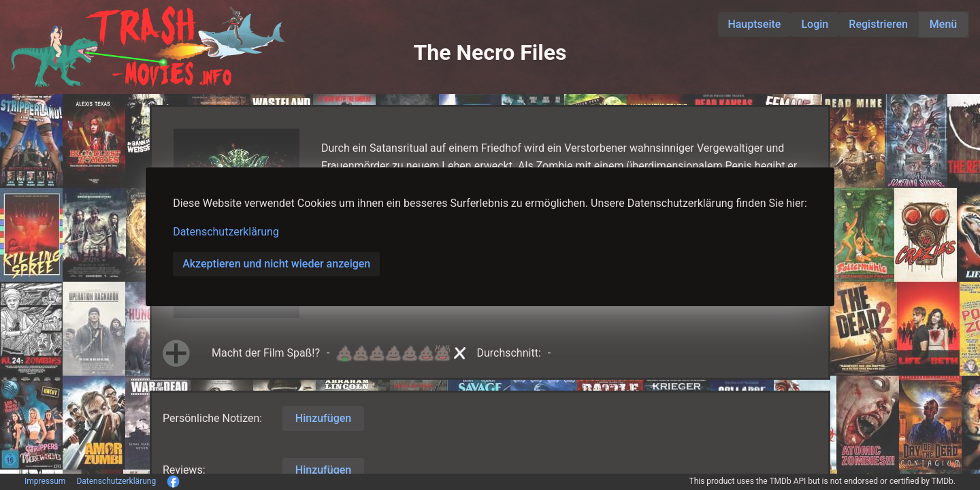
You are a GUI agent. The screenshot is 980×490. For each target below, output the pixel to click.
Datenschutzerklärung (226, 232)
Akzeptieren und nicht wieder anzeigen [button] (276, 264)
